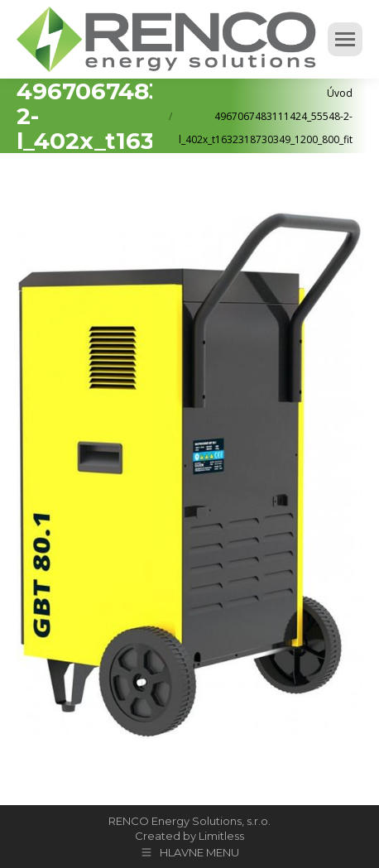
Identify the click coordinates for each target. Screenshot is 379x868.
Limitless (221, 836)
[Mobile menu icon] (345, 39)
